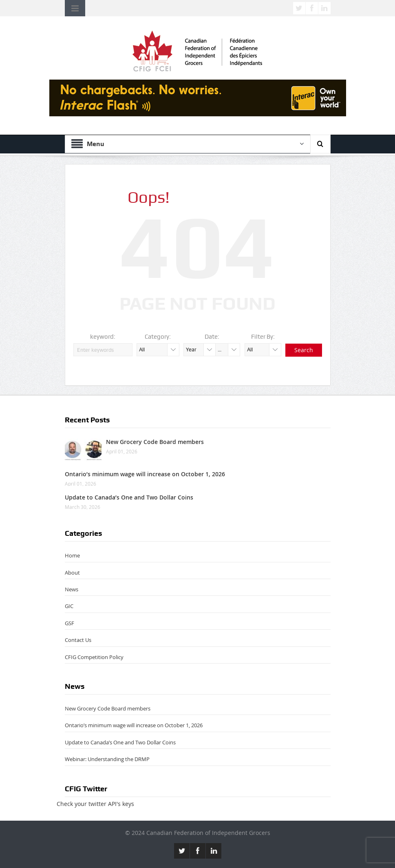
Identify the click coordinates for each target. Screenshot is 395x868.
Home (72, 555)
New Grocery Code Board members (155, 442)
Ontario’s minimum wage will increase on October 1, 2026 (145, 474)
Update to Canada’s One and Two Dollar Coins (129, 497)
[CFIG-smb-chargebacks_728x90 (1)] (198, 97)
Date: (212, 337)
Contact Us (78, 640)
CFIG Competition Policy (94, 657)
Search (304, 350)
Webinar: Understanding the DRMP (107, 759)
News (72, 589)
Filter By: (263, 337)
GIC (69, 606)
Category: (158, 337)
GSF (70, 623)
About (72, 573)
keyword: (103, 337)
